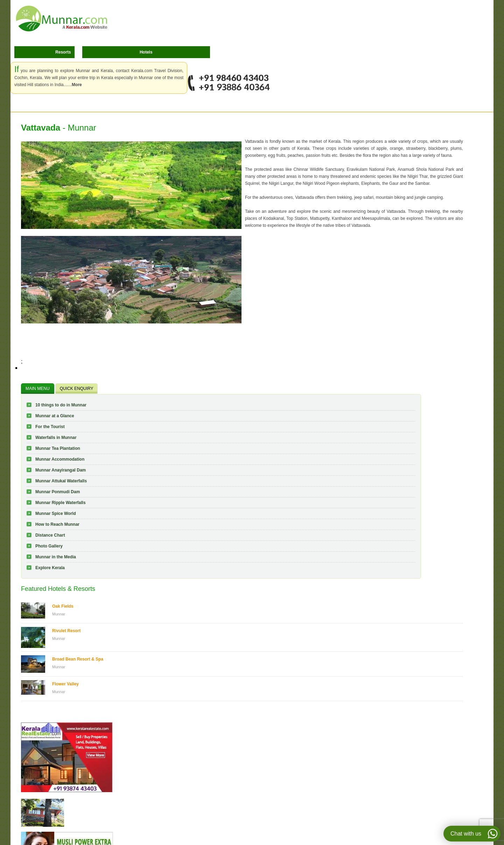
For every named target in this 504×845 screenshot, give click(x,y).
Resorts (63, 52)
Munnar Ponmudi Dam (58, 492)
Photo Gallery (49, 546)
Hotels (146, 52)
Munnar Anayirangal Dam (61, 470)
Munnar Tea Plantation (58, 448)
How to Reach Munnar (57, 524)
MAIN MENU (38, 389)
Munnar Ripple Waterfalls (61, 503)
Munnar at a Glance (55, 416)
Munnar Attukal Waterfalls (61, 481)
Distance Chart (50, 535)
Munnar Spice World (56, 514)
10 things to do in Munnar (61, 405)
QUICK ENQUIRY (77, 389)
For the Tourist (50, 427)
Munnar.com (62, 19)
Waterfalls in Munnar (56, 438)
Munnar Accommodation (60, 459)
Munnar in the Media (56, 557)
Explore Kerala (50, 568)
